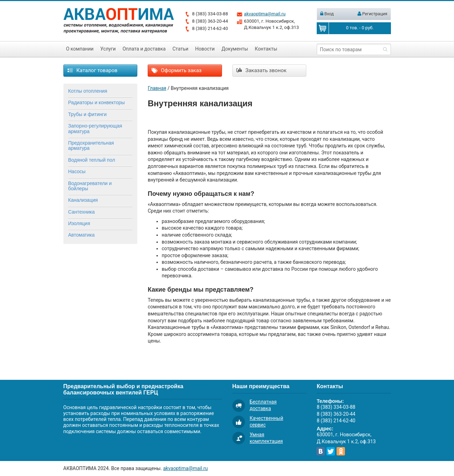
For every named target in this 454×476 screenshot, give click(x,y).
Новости (205, 49)
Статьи (180, 49)
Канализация (83, 200)
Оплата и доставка (144, 49)
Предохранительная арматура (91, 145)
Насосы (77, 171)
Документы (235, 49)
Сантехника (82, 212)
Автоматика (82, 235)
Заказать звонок (261, 70)
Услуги (108, 49)
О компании (80, 49)
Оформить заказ (176, 70)
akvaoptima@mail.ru (265, 14)
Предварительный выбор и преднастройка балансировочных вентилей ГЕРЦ (124, 389)
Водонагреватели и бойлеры (90, 186)
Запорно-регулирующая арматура (95, 128)
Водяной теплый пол (92, 160)
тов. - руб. (360, 28)
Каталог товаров (93, 70)
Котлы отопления (88, 91)
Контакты (266, 49)
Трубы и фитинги (87, 114)
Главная (157, 88)
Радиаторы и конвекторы (97, 102)
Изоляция (79, 223)
